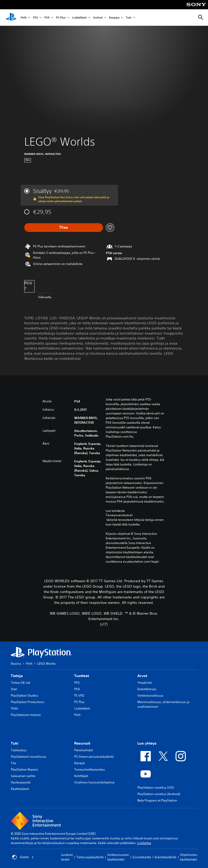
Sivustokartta (142, 857)
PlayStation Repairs (24, 769)
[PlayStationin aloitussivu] (11, 18)
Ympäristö (145, 683)
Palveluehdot (84, 750)
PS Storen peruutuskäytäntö (94, 757)
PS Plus (61, 18)
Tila (13, 763)
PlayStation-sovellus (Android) (159, 794)
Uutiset (98, 18)
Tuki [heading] (15, 743)
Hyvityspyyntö (21, 782)
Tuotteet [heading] (82, 676)
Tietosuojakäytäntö (90, 857)
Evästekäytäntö (165, 857)
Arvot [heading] (142, 676)
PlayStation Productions (28, 702)
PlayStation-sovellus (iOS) (156, 787)
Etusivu (16, 663)
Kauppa (114, 18)
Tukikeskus (19, 750)
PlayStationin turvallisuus (29, 757)
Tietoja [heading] (17, 676)
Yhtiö (14, 708)
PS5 (35, 18)
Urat (14, 689)
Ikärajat (80, 763)
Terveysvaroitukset (119, 515)
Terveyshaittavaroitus (90, 769)
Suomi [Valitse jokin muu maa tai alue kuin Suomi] (23, 857)
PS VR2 (79, 695)
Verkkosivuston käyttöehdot (118, 857)
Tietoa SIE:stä (20, 683)
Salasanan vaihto (23, 776)
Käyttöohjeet (20, 789)
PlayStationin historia (26, 715)
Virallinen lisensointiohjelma (94, 782)
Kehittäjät (81, 776)
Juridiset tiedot (67, 857)
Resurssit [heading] (82, 743)
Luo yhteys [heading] (147, 743)
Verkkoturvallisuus (150, 695)
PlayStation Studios (24, 695)
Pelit (24, 18)
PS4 (47, 18)
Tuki (129, 18)
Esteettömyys (147, 689)
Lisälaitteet (79, 18)
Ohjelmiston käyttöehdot (189, 857)
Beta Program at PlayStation (157, 800)
